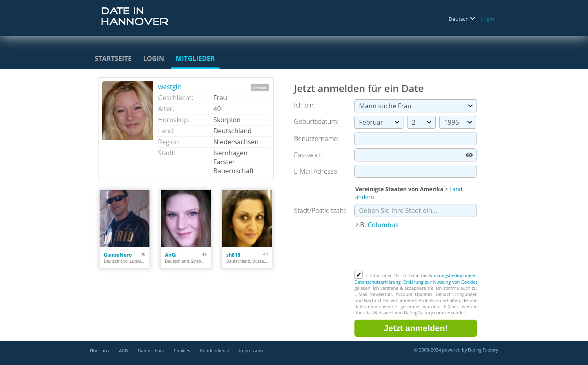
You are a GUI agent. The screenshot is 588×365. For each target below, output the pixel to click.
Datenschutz (151, 350)
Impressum (251, 350)
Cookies (182, 350)
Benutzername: (316, 139)
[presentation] (416, 251)
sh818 (233, 255)
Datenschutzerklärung (378, 282)
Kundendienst (215, 350)
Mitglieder (195, 58)
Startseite (113, 58)
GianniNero (118, 255)
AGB (123, 350)
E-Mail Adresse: (316, 171)
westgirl (170, 87)
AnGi (171, 255)
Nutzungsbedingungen (453, 275)
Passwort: (308, 155)
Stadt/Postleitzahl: (320, 210)
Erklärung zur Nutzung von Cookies (441, 282)
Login (487, 18)
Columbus (383, 225)
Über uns (99, 350)
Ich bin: (305, 105)
